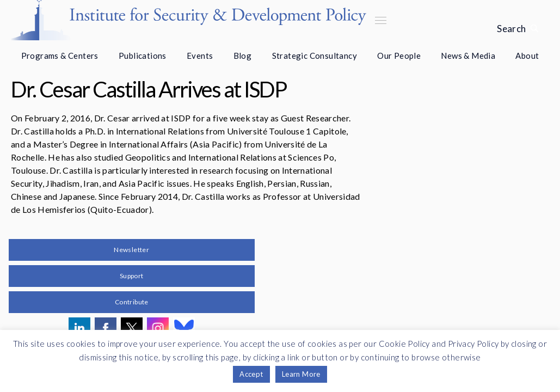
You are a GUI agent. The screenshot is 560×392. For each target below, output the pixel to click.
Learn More (301, 374)
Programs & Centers (60, 56)
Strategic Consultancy (315, 56)
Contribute (132, 302)
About (527, 56)
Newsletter (131, 250)
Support (132, 276)
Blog (243, 56)
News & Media (468, 56)
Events (200, 56)
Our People (399, 56)
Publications (143, 56)
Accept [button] (251, 374)
